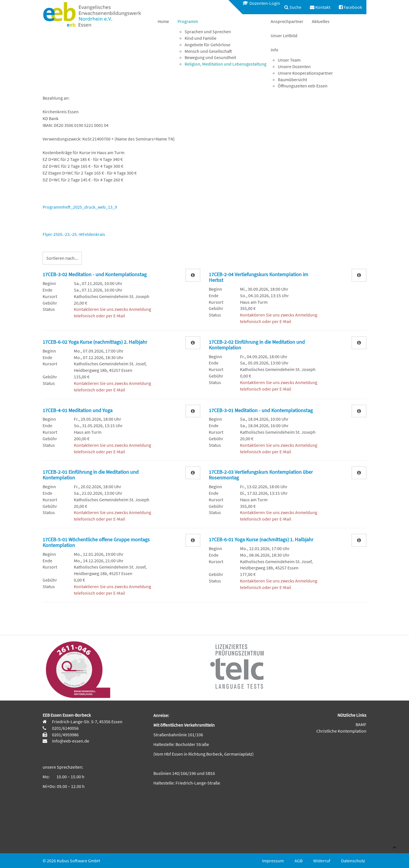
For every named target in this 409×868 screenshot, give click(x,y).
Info (275, 50)
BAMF (361, 724)
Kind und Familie (201, 38)
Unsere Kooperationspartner (305, 73)
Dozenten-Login (261, 3)
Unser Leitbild (284, 35)
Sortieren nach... (62, 258)
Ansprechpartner (287, 21)
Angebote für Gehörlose (207, 45)
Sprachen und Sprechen (208, 32)
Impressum (273, 861)
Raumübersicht (292, 79)
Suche (293, 7)
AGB (299, 861)
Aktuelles (321, 21)
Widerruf (322, 861)
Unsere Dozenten (294, 66)
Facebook (350, 7)
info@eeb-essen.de (70, 741)
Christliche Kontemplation (341, 731)
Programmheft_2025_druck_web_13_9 (80, 207)
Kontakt (320, 7)
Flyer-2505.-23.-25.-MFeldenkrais (74, 234)
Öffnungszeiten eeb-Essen (303, 86)
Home (163, 21)
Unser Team (289, 60)
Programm (188, 21)
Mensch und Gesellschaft (208, 51)
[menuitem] (258, 3)
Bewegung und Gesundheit (210, 57)
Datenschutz (353, 861)
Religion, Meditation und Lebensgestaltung (226, 64)
